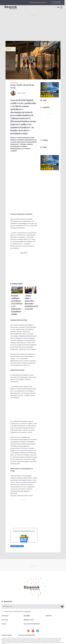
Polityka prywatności (32, 624)
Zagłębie (27, 616)
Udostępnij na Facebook (17, 546)
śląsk (44, 100)
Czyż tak (5, 620)
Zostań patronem (58, 3)
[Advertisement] (33, 29)
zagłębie (46, 107)
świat (44, 147)
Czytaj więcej (27, 611)
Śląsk (4, 624)
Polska (45, 140)
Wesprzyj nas (29, 620)
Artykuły (9, 49)
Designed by (7, 635)
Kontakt (49, 616)
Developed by (26, 635)
